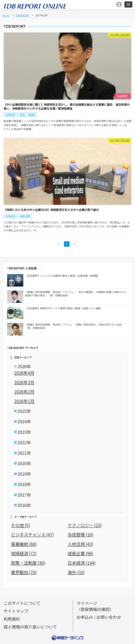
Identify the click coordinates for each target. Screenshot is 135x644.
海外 (76, 572)
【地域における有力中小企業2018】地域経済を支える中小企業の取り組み (51, 210)
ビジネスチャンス (32, 534)
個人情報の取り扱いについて (30, 627)
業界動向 (24, 572)
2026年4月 (24, 373)
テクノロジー (85, 525)
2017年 (24, 495)
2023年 (24, 432)
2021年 (24, 453)
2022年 (24, 442)
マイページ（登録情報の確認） (95, 606)
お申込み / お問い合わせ (99, 617)
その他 (20, 525)
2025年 (24, 411)
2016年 (24, 505)
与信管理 (80, 534)
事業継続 (24, 544)
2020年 (24, 463)
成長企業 (25, 216)
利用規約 (12, 619)
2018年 (24, 484)
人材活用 (80, 544)
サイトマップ (16, 611)
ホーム (6, 15)
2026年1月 (24, 401)
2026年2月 (24, 391)
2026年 (24, 366)
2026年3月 (24, 382)
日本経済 (82, 563)
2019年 (24, 474)
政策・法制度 (27, 115)
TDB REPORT (22, 15)
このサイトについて (22, 603)
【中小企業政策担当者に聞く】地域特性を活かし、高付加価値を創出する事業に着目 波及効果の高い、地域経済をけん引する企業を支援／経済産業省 (67, 106)
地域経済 (10, 115)
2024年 (24, 421)
